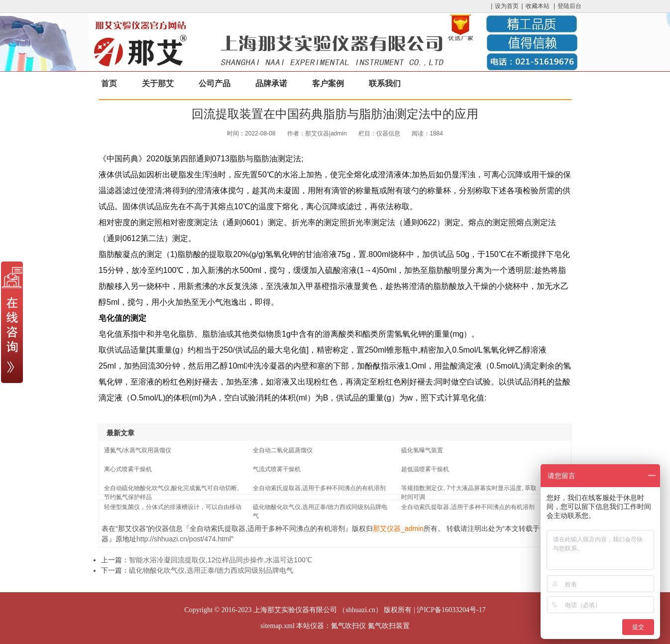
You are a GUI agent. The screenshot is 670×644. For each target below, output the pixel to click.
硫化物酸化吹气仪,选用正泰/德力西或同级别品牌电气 (211, 570)
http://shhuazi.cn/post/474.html (184, 539)
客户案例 (328, 83)
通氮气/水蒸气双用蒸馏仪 (138, 450)
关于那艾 (158, 83)
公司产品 (215, 83)
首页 (109, 83)
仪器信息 (388, 133)
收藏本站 (538, 6)
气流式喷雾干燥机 (277, 469)
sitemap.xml (278, 626)
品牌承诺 (271, 83)
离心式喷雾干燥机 (128, 469)
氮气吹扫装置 (389, 626)
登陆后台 (569, 6)
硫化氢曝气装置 (422, 450)
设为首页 (507, 6)
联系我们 (385, 83)
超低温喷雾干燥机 (425, 469)
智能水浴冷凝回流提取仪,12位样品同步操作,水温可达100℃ (221, 560)
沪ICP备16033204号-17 (451, 610)
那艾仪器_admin (398, 528)
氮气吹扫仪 (348, 626)
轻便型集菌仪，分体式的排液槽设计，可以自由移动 (173, 507)
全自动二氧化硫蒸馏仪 (283, 450)
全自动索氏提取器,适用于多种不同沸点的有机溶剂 (319, 488)
